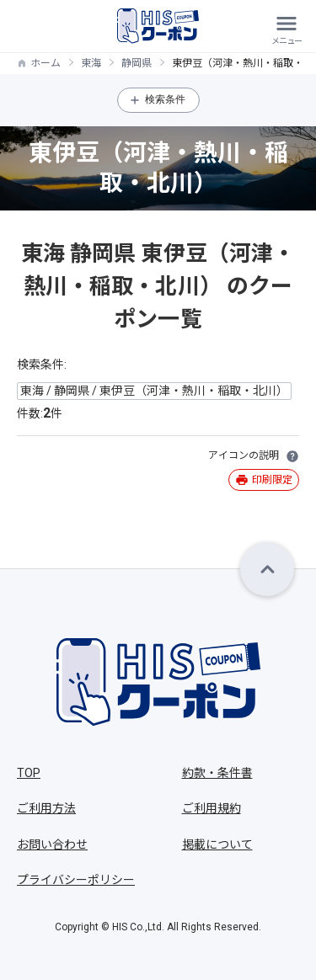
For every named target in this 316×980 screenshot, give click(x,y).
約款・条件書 (217, 773)
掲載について (217, 844)
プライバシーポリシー (76, 880)
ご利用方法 (46, 808)
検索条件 (165, 99)
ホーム (46, 63)
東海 (91, 63)
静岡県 (137, 63)
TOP (29, 773)
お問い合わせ (52, 844)
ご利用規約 (212, 808)
